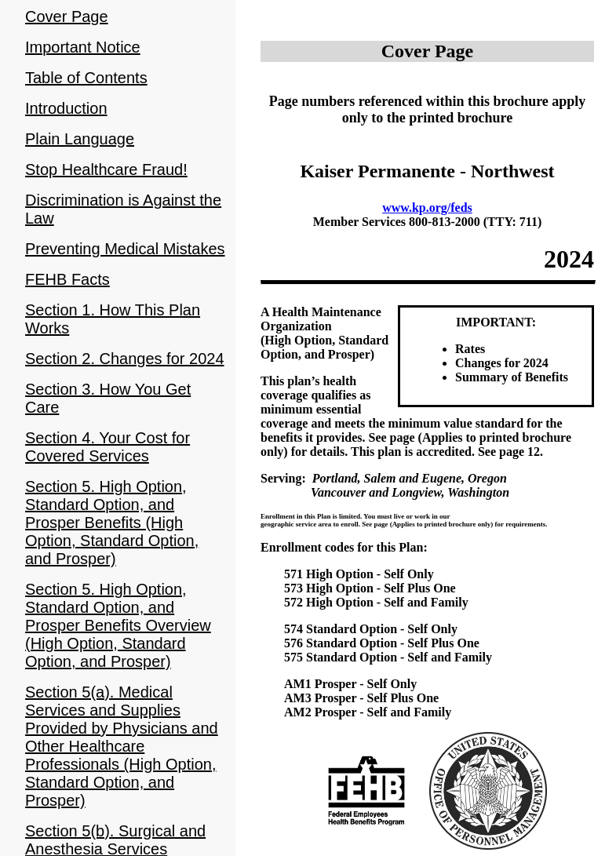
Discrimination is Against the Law (123, 209)
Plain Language (80, 139)
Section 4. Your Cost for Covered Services (108, 447)
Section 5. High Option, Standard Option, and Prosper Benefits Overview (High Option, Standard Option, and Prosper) (118, 625)
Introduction (66, 108)
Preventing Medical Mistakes (125, 249)
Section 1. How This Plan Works (113, 319)
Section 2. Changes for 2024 (125, 359)
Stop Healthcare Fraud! (106, 169)
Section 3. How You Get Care (108, 398)
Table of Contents (86, 78)
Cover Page (67, 16)
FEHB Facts (67, 279)
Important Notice (83, 47)
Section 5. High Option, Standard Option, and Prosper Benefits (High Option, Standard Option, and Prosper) (112, 523)
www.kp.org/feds (427, 208)
